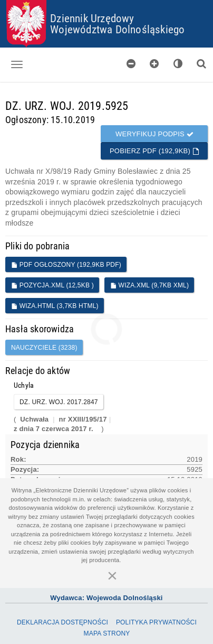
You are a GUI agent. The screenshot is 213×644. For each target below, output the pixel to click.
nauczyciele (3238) (44, 348)
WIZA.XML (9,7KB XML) (149, 285)
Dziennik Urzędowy (92, 18)
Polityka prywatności (156, 622)
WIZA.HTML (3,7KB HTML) (55, 306)
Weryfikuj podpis (154, 134)
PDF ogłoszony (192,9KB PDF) (66, 265)
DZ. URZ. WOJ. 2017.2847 (59, 402)
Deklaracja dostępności (62, 622)
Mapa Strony (107, 633)
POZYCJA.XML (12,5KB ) (52, 285)
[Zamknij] (112, 575)
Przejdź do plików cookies (107, 0)
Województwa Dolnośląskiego (117, 29)
